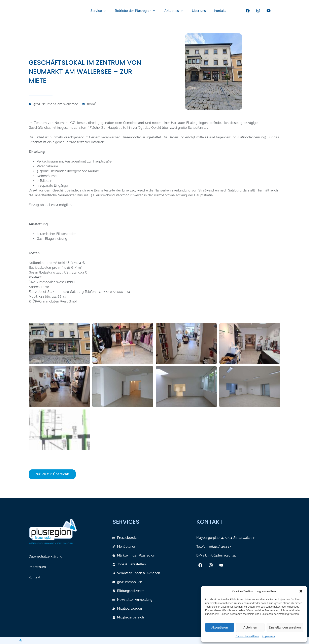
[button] (301, 591)
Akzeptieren (220, 628)
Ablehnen (250, 628)
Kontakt (35, 577)
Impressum (269, 637)
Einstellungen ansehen (285, 628)
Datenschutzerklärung (248, 637)
